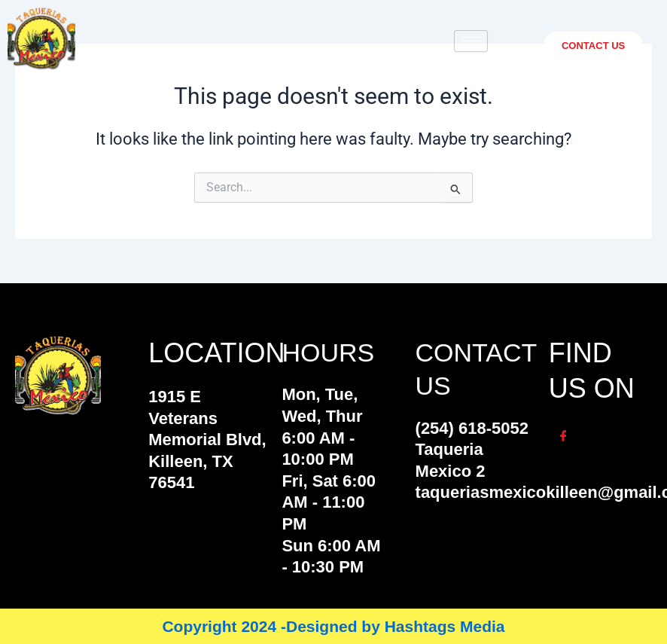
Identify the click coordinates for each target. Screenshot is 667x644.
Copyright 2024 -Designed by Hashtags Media (333, 626)
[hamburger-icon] (471, 41)
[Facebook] (564, 437)
